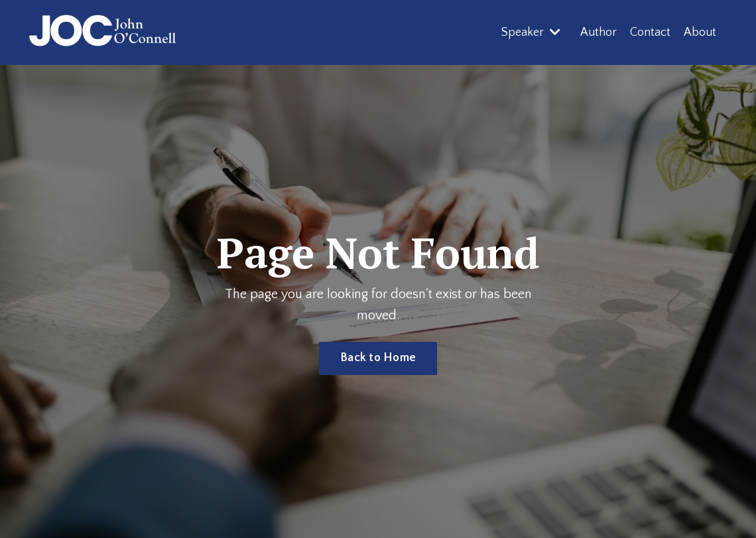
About (700, 32)
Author (598, 32)
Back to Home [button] (378, 358)
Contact (650, 32)
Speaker (531, 32)
